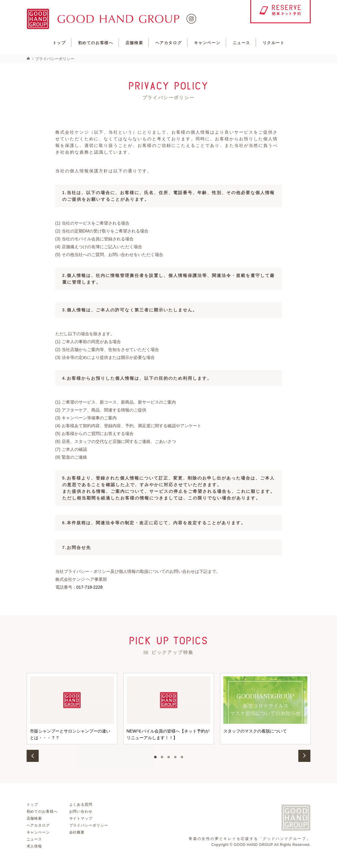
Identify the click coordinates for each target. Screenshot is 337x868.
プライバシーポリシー (89, 825)
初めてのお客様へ (96, 43)
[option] (72, 709)
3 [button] (169, 757)
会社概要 (77, 832)
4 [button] (175, 757)
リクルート (274, 43)
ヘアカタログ (168, 43)
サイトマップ (81, 818)
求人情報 (34, 846)
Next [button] (305, 756)
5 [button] (182, 757)
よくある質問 (81, 805)
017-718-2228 (90, 587)
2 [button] (162, 757)
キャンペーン (207, 43)
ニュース (241, 43)
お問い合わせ (81, 811)
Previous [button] (33, 756)
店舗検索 (134, 43)
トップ (59, 43)
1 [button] (155, 757)
